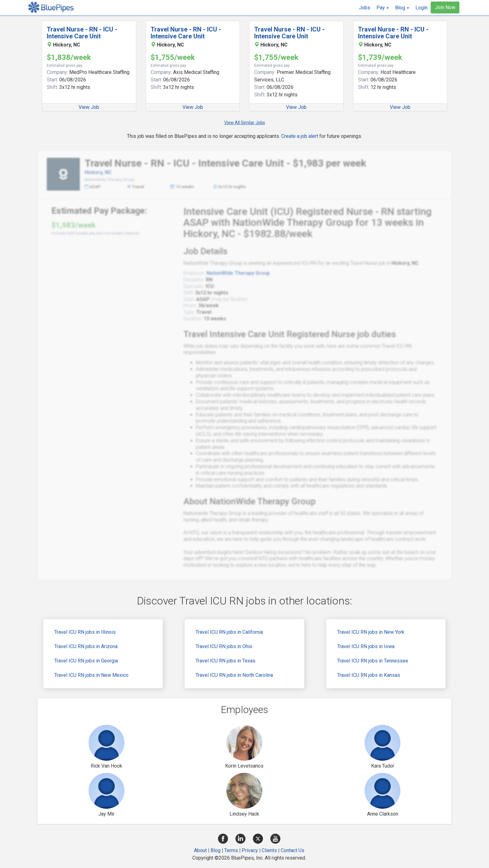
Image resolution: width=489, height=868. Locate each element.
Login (421, 8)
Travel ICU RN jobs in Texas (225, 661)
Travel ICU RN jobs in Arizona (86, 646)
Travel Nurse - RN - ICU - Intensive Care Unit (82, 33)
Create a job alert (300, 136)
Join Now (445, 7)
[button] (383, 8)
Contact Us (293, 850)
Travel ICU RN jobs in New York (371, 632)
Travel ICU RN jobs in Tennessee (373, 661)
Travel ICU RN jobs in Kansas (369, 675)
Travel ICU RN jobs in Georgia (86, 661)
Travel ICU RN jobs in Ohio (224, 646)
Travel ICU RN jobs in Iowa (366, 646)
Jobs (365, 8)
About (200, 850)
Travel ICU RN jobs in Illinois (85, 632)
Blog (215, 850)
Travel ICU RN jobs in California (229, 632)
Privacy (250, 850)
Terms (231, 850)
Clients (269, 850)
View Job (89, 107)
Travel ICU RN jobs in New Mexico (91, 675)
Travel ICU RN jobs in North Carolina (234, 675)
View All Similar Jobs (245, 123)
